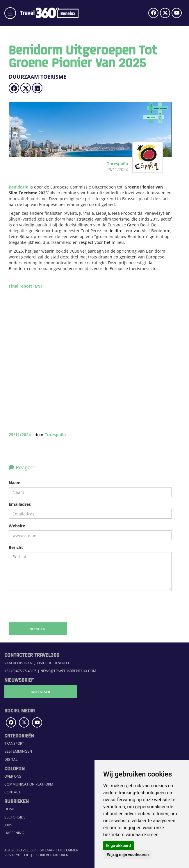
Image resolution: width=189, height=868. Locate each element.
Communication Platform (29, 784)
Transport (14, 743)
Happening (14, 833)
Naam (15, 483)
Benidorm (19, 187)
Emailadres (20, 504)
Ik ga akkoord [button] (118, 846)
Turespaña (55, 435)
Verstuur (38, 629)
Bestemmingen (18, 751)
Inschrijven (33, 692)
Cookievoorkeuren (51, 855)
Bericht (16, 547)
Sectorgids (15, 817)
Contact (13, 792)
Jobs (8, 825)
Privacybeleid (17, 855)
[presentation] (53, 607)
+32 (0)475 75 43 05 (20, 671)
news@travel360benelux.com (68, 671)
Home (10, 809)
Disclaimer (68, 850)
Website (17, 526)
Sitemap (47, 850)
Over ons (13, 776)
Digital (11, 759)
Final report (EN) (25, 286)
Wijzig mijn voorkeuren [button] (128, 855)
